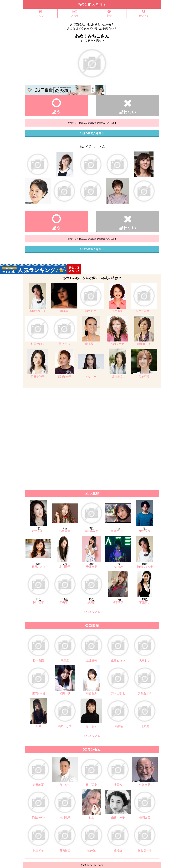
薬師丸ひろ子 (38, 311)
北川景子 (65, 567)
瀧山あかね (91, 531)
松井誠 (91, 850)
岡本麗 (64, 311)
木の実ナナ (117, 344)
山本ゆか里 (65, 726)
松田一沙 (65, 693)
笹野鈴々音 (38, 693)
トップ (40, 13)
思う (56, 106)
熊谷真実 (91, 311)
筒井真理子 (38, 531)
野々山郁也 (118, 693)
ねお (91, 817)
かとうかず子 (144, 311)
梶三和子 (38, 850)
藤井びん (65, 785)
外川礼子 (65, 817)
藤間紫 (118, 785)
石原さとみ (38, 567)
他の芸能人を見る (92, 133)
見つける (144, 13)
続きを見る (92, 612)
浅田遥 (65, 660)
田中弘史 (91, 785)
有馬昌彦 (65, 850)
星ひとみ (64, 344)
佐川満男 (145, 785)
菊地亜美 (144, 377)
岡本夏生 (91, 344)
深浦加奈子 (64, 377)
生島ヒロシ (118, 660)
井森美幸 (117, 377)
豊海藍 (118, 850)
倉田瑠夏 (38, 785)
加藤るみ (91, 693)
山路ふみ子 (118, 817)
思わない (128, 106)
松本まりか (118, 531)
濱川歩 (91, 602)
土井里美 (91, 660)
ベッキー (91, 377)
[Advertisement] (92, 412)
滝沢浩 (145, 726)
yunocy (118, 567)
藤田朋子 (91, 726)
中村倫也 (145, 531)
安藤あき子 (145, 693)
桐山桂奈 (38, 602)
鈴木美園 (38, 660)
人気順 (75, 13)
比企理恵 (117, 311)
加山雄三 (65, 602)
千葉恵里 (91, 567)
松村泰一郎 (145, 850)
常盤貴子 (145, 602)
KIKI (39, 726)
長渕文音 (145, 817)
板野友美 (65, 531)
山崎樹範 (118, 726)
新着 (109, 13)
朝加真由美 (144, 344)
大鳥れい (145, 660)
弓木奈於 (118, 602)
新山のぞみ (38, 817)
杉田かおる (38, 344)
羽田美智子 (38, 377)
